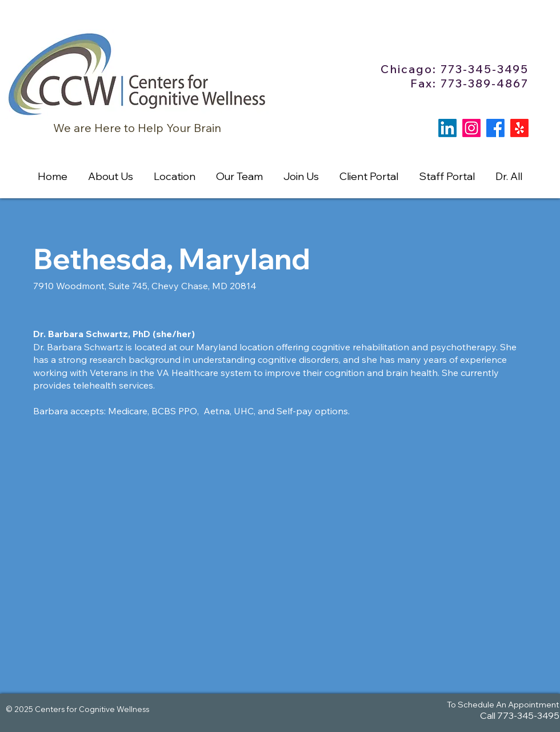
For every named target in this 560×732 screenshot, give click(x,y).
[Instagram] (471, 128)
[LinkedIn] (447, 128)
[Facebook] (495, 128)
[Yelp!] (519, 128)
